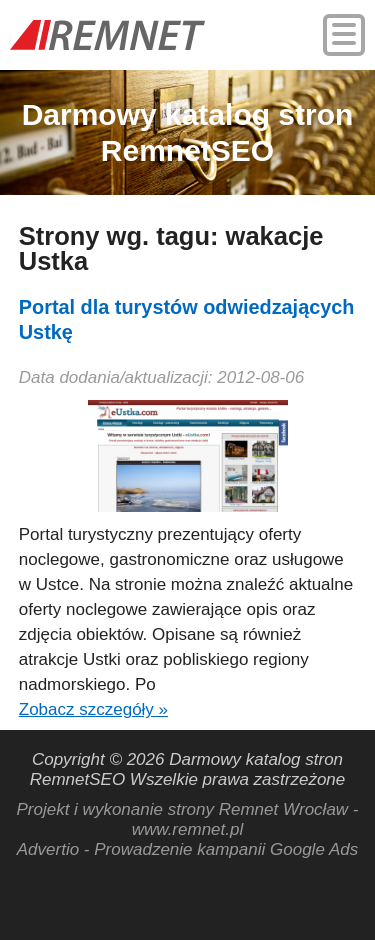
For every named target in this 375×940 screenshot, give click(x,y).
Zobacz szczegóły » (93, 709)
